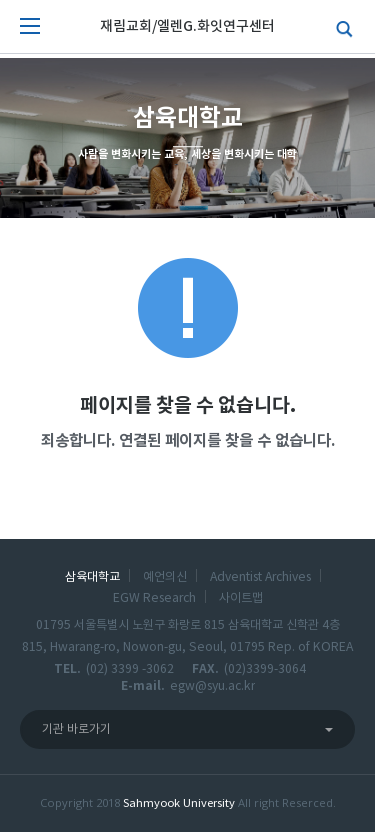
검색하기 (340, 27)
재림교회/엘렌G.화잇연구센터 (187, 26)
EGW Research (154, 598)
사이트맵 (241, 598)
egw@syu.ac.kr (212, 686)
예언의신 (165, 577)
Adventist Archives (260, 577)
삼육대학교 (92, 577)
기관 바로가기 (76, 729)
